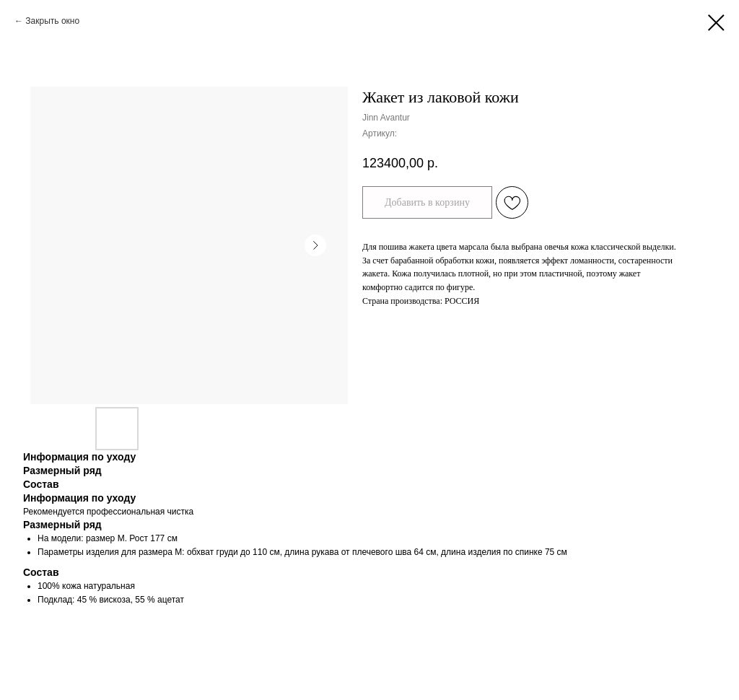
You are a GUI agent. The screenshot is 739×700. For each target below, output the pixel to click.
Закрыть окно (52, 21)
